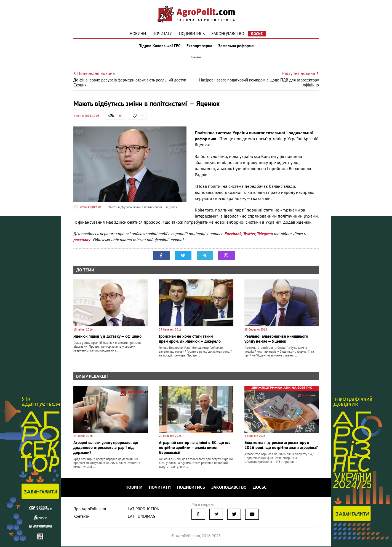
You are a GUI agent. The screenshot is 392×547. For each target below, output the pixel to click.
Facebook (233, 235)
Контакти (81, 517)
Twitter (249, 235)
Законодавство (228, 34)
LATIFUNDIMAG (142, 517)
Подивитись (192, 34)
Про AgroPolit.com (90, 509)
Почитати (162, 34)
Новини (138, 34)
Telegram (265, 235)
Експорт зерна (199, 46)
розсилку (82, 241)
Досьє (257, 34)
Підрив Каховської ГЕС (159, 46)
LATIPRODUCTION (144, 509)
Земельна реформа (236, 46)
